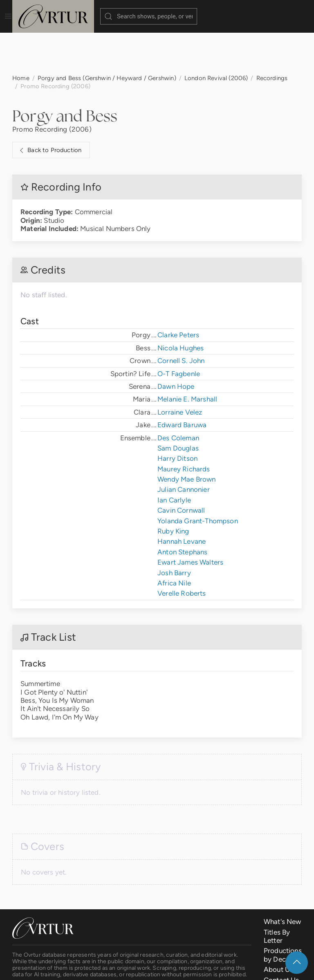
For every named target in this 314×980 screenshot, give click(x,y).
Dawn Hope (176, 345)
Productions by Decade (283, 914)
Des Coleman (178, 397)
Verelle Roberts (182, 552)
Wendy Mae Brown (187, 438)
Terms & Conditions (140, 968)
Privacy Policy (198, 968)
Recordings (272, 37)
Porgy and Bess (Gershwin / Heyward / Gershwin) (107, 37)
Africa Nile (174, 542)
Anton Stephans (182, 511)
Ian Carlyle (174, 459)
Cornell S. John (181, 320)
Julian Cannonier (184, 449)
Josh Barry (174, 532)
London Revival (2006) (216, 37)
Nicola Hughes (181, 307)
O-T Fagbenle (179, 333)
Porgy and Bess (65, 75)
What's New (283, 881)
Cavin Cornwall (181, 469)
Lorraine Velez (180, 371)
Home (21, 37)
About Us (278, 928)
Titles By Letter (277, 895)
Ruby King (173, 490)
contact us (133, 948)
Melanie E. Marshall (187, 358)
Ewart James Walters (190, 521)
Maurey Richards (184, 428)
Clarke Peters (178, 294)
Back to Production (49, 110)
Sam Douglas (178, 407)
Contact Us (281, 939)
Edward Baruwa (182, 384)
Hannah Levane (182, 500)
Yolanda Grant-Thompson (198, 480)
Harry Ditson (177, 417)
